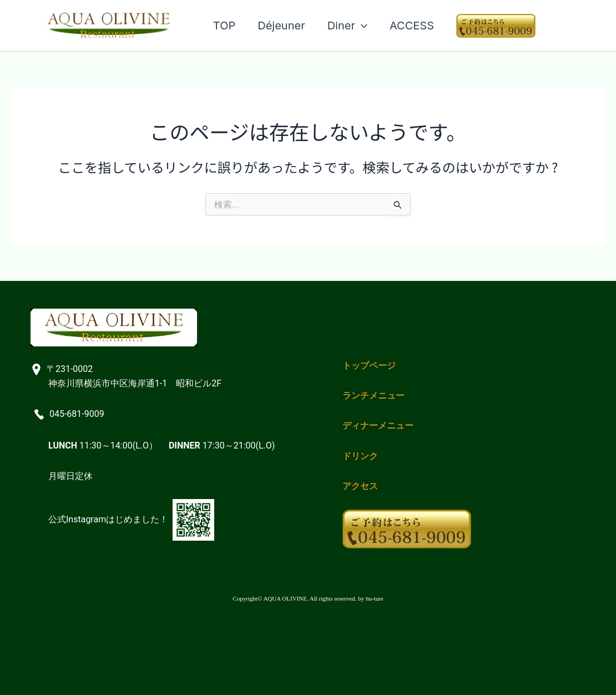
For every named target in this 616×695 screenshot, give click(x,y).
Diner (347, 26)
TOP (224, 26)
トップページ (369, 366)
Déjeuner (281, 26)
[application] (361, 26)
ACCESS (412, 26)
